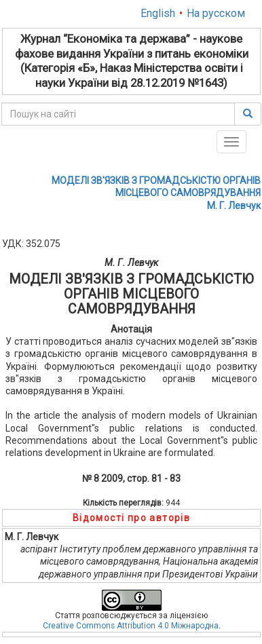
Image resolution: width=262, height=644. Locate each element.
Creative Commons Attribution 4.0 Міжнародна (131, 626)
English (158, 13)
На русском (216, 13)
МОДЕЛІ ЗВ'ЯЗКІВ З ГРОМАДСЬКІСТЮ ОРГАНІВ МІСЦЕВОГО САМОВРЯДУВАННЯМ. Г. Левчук (156, 193)
